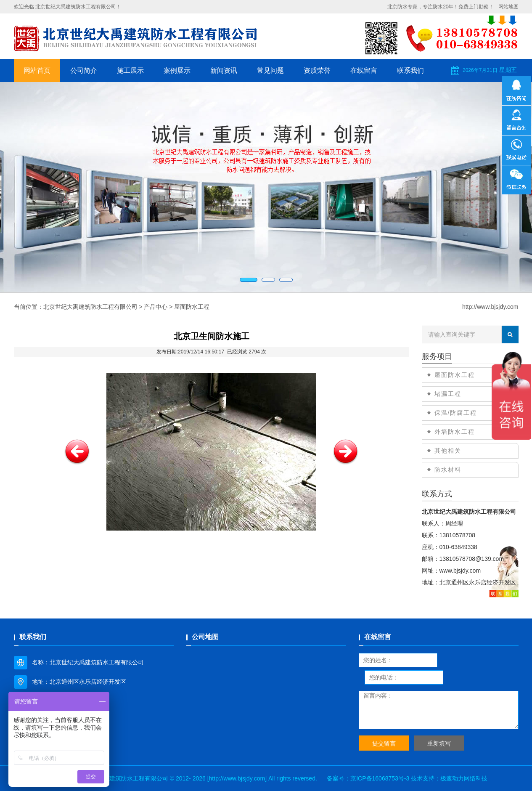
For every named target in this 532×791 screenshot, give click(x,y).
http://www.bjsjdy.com (490, 307)
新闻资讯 (224, 70)
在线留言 (364, 70)
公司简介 (84, 70)
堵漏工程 (448, 394)
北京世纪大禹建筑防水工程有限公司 (90, 307)
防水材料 (448, 470)
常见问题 (270, 70)
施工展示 (130, 70)
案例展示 (177, 70)
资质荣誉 (317, 70)
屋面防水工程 (192, 307)
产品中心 (156, 307)
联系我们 (410, 70)
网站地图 (508, 7)
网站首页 (37, 70)
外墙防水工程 (455, 432)
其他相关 (448, 451)
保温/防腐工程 (456, 413)
